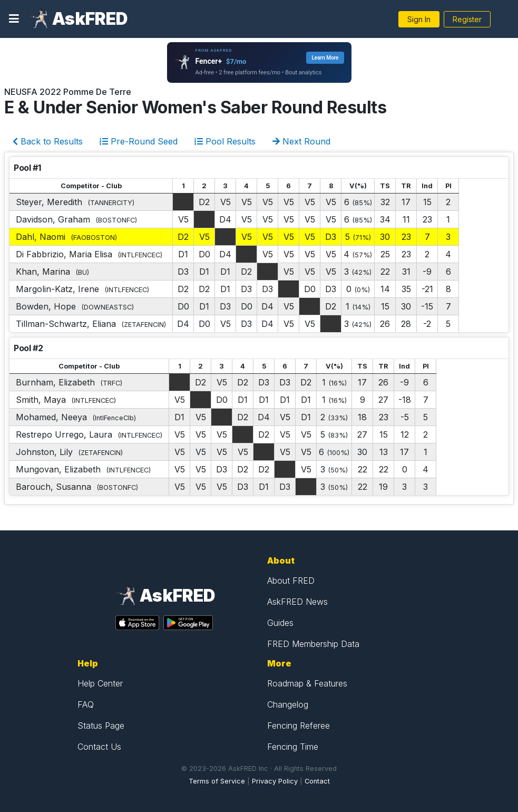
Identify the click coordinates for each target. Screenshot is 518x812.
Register (467, 19)
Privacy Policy (275, 781)
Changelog (288, 704)
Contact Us (99, 747)
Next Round (301, 141)
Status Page (101, 726)
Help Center (100, 683)
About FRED (291, 581)
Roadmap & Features (307, 683)
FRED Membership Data (313, 644)
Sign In (419, 19)
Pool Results (225, 141)
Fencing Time (293, 747)
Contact (317, 781)
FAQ (86, 704)
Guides (280, 623)
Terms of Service (217, 781)
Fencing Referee (299, 726)
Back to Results (48, 141)
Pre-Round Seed (139, 141)
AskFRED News (297, 602)
